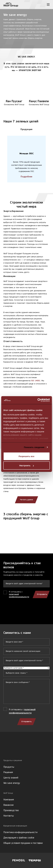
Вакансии (8, 805)
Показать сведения (34, 447)
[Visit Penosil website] (19, 860)
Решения (8, 772)
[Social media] (5, 750)
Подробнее (26, 177)
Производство (11, 810)
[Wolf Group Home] (11, 5)
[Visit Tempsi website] (35, 860)
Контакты (9, 816)
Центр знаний (11, 778)
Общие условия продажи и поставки (23, 843)
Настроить (27, 465)
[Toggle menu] (48, 5)
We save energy (12, 783)
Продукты (9, 767)
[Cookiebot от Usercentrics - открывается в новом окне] (38, 400)
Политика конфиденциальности (20, 832)
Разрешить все (26, 456)
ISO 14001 (36, 381)
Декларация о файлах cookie (19, 838)
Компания (9, 800)
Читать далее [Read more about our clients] (26, 500)
